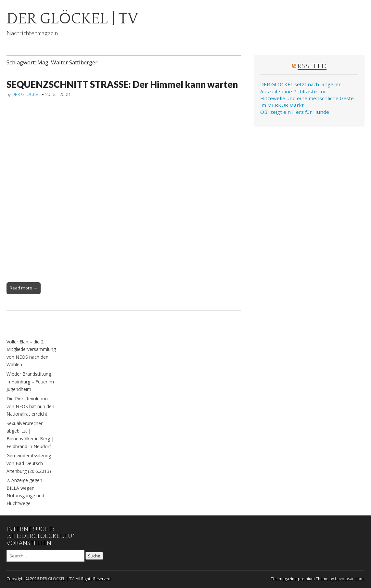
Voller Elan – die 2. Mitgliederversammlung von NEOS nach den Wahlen (31, 353)
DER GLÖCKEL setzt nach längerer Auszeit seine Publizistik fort (301, 88)
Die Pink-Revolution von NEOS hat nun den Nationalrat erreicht (30, 406)
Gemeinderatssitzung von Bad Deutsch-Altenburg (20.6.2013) (29, 463)
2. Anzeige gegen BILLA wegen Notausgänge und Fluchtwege (25, 492)
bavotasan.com (349, 579)
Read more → (24, 288)
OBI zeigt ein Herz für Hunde (295, 112)
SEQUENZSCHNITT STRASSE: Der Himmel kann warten (122, 84)
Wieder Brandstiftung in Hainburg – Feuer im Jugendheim (30, 381)
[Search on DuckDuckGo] (45, 556)
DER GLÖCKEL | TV (72, 19)
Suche (94, 556)
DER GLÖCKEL (26, 94)
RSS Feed (312, 66)
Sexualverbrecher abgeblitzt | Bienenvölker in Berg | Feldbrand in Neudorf (30, 435)
